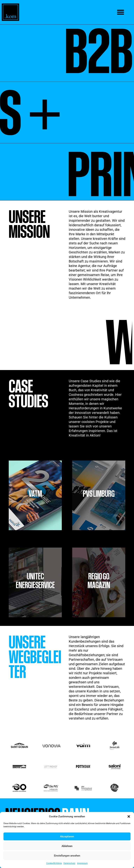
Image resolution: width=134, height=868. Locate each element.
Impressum (82, 863)
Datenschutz (69, 863)
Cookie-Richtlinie (54, 863)
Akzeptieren (67, 836)
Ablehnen (67, 846)
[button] (129, 816)
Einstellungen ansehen (67, 856)
